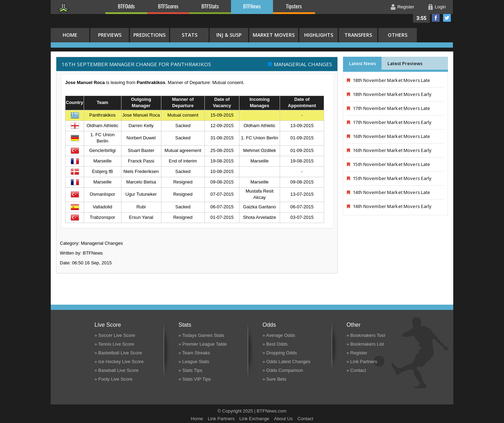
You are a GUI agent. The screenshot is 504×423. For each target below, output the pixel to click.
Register (406, 7)
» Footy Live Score (113, 379)
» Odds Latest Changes (286, 362)
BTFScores (168, 6)
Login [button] (440, 7)
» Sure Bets (274, 379)
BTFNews (252, 6)
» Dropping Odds (280, 353)
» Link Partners (362, 362)
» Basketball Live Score (118, 353)
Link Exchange (254, 419)
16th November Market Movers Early (389, 150)
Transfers (358, 35)
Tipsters (294, 6)
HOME (70, 35)
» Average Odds (279, 335)
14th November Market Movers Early (389, 206)
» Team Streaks (194, 353)
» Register (357, 353)
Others (398, 35)
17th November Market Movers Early (389, 122)
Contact (305, 419)
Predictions (149, 35)
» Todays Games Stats (201, 335)
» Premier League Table (203, 344)
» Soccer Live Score (115, 335)
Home (197, 419)
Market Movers (274, 35)
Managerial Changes (303, 64)
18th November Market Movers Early (389, 94)
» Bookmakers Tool (366, 335)
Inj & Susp (229, 35)
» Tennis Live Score (114, 344)
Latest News (362, 63)
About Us (283, 419)
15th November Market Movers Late (388, 164)
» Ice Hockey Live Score (119, 362)
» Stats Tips (190, 370)
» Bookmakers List (365, 344)
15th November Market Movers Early (389, 178)
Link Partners (221, 419)
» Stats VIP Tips (195, 379)
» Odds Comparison (283, 370)
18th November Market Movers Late (388, 80)
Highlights (319, 35)
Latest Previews (405, 63)
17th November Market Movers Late (388, 108)
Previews (110, 35)
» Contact (356, 370)
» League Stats (194, 362)
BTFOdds (126, 6)
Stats (190, 35)
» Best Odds (275, 344)
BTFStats (210, 6)
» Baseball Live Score (117, 370)
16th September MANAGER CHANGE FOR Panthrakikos (136, 64)
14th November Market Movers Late (388, 192)
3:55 (422, 18)
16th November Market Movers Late (388, 136)
